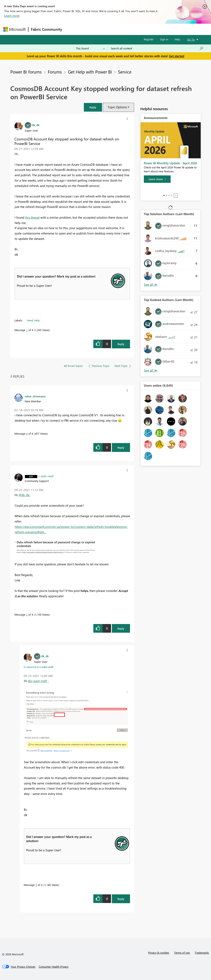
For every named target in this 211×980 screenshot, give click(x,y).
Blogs (143, 29)
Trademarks (202, 953)
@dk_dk (24, 495)
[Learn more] (157, 179)
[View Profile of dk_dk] (36, 125)
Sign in (164, 39)
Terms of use (182, 953)
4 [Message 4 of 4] (27, 433)
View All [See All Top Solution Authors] (151, 285)
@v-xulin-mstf (37, 681)
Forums (71, 29)
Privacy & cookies (159, 953)
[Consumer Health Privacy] (54, 967)
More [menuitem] (157, 29)
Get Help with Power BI (90, 72)
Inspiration (90, 29)
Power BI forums (26, 72)
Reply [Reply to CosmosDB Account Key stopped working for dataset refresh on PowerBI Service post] (121, 344)
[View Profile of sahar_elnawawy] (35, 396)
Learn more (12, 16)
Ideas (106, 29)
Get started (177, 56)
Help (177, 39)
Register (149, 39)
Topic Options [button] (117, 107)
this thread (32, 217)
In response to (38, 667)
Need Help (33, 320)
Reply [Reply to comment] (121, 447)
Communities (125, 29)
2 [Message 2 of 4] (27, 614)
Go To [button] (191, 39)
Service (125, 72)
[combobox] (157, 48)
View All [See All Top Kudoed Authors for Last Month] (151, 370)
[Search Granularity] (90, 48)
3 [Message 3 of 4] (36, 885)
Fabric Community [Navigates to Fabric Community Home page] (46, 29)
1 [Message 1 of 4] (27, 330)
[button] (93, 107)
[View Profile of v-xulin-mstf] (46, 476)
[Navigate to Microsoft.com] (14, 29)
